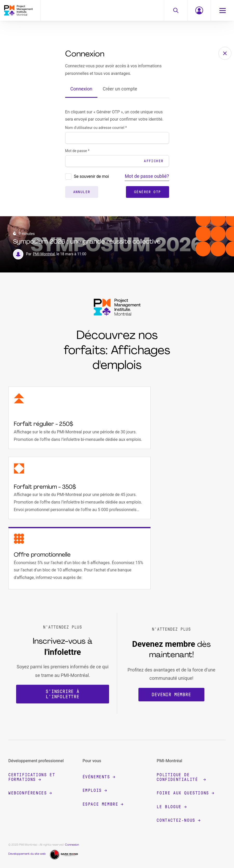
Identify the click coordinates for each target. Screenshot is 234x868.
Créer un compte (120, 89)
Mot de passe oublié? (147, 176)
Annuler (82, 192)
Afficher (154, 161)
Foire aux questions (185, 793)
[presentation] (68, 177)
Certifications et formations (32, 777)
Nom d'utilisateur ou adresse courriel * (96, 128)
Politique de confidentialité (181, 777)
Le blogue (171, 807)
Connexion (81, 89)
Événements (99, 777)
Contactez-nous (178, 820)
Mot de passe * (77, 151)
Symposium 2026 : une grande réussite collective (87, 242)
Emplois (95, 790)
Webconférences (30, 793)
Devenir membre (171, 695)
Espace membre (103, 804)
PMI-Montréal (44, 254)
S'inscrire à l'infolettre (63, 694)
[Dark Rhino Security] (65, 854)
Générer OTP (147, 192)
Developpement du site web (27, 854)
